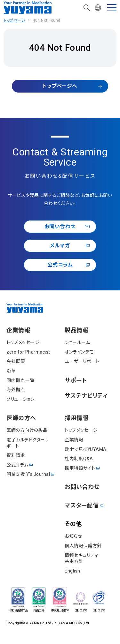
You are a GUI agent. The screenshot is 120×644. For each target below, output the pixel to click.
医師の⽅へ (21, 418)
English (72, 571)
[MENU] (112, 8)
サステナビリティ (86, 396)
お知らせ (73, 536)
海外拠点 (16, 390)
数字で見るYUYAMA (86, 449)
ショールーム (77, 342)
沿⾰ (11, 371)
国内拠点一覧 (20, 380)
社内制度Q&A (79, 459)
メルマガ (60, 246)
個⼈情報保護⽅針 (83, 546)
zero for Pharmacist (28, 352)
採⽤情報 (76, 418)
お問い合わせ (60, 226)
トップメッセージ (23, 342)
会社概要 (16, 361)
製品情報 (76, 330)
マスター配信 (82, 505)
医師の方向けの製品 (27, 430)
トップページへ (60, 86)
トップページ (14, 20)
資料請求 (16, 455)
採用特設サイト (80, 468)
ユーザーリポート (82, 361)
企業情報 (18, 330)
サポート (76, 380)
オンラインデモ (79, 352)
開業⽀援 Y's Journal (28, 474)
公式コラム (60, 265)
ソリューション (20, 399)
